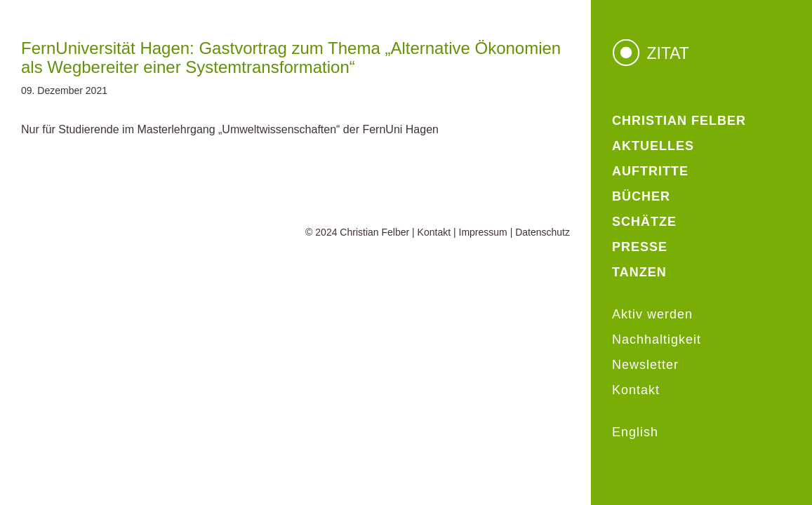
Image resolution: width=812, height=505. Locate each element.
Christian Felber (374, 232)
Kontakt (434, 232)
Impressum (483, 232)
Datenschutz (543, 232)
